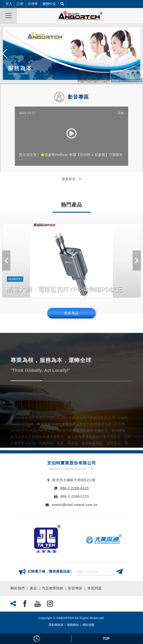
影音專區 (75, 588)
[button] (138, 54)
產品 (33, 588)
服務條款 (73, 625)
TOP (106, 639)
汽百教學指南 (53, 588)
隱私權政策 (56, 625)
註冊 (20, 4)
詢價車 (33, 4)
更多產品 (71, 313)
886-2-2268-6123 (75, 488)
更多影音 (69, 179)
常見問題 (94, 588)
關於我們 (18, 588)
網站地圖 (88, 625)
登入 (9, 4)
